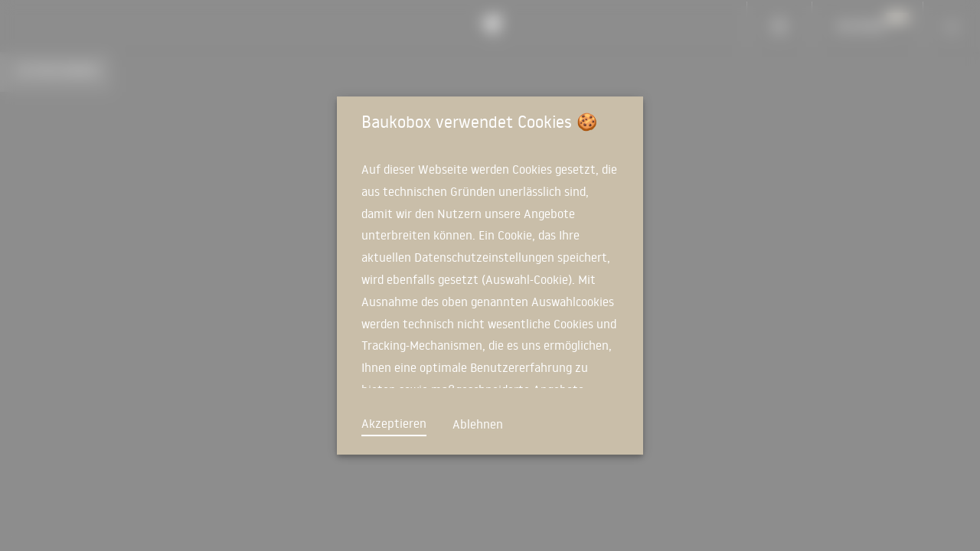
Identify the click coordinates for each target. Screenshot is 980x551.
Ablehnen (478, 424)
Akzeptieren (394, 423)
